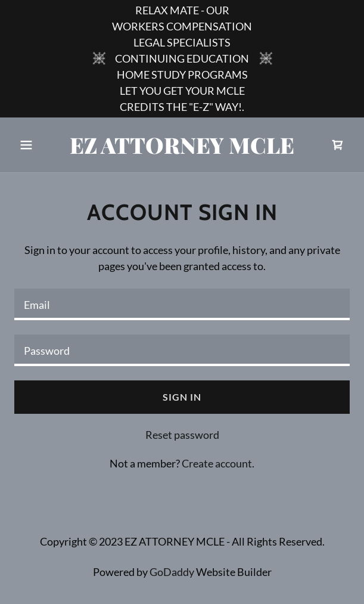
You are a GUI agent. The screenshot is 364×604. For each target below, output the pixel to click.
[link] (182, 150)
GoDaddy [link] (172, 572)
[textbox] (182, 304)
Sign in (182, 397)
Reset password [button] (182, 435)
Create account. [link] (218, 463)
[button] (39, 145)
